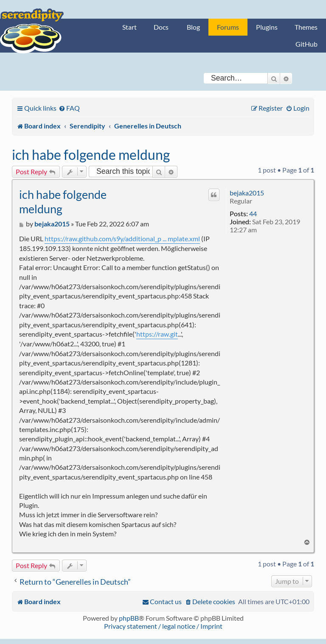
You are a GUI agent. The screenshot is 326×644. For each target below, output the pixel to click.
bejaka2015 (247, 193)
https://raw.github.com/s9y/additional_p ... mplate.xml (122, 238)
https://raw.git (157, 334)
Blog (193, 27)
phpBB (129, 618)
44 (253, 213)
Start (129, 27)
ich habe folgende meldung (91, 155)
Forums (228, 27)
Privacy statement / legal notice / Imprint (163, 626)
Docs (161, 27)
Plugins (267, 27)
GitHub (306, 44)
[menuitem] (69, 108)
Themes (306, 27)
